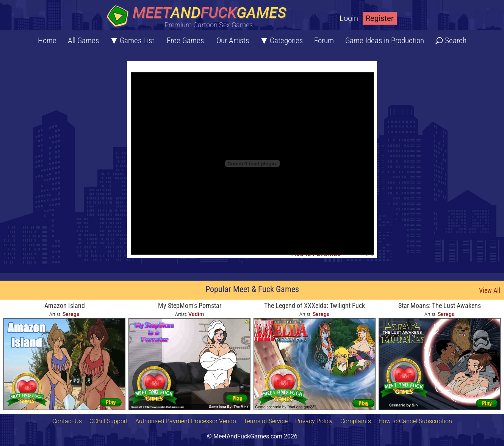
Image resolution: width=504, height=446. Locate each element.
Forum (324, 41)
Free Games (185, 41)
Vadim (196, 314)
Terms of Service (266, 421)
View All (490, 290)
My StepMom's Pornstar (190, 305)
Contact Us (67, 421)
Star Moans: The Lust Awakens (440, 305)
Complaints (356, 421)
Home (47, 41)
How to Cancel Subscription (415, 421)
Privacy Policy (314, 421)
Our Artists (233, 41)
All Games (83, 41)
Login (349, 18)
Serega (71, 314)
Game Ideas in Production (385, 41)
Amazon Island (65, 305)
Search (456, 41)
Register (380, 18)
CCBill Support (109, 421)
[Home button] (199, 17)
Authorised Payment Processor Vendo (186, 421)
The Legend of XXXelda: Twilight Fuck (315, 305)
